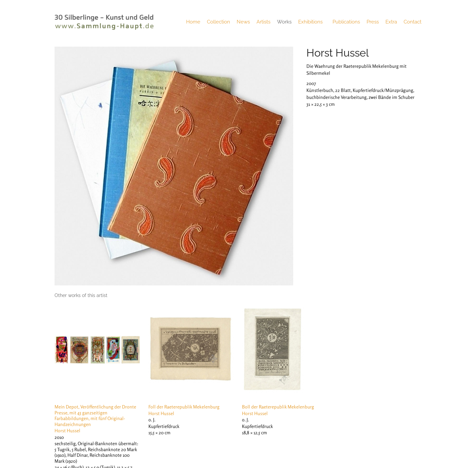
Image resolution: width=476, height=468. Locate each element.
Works (284, 22)
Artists (263, 22)
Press (373, 22)
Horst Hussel (338, 53)
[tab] (81, 296)
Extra (391, 22)
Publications (346, 22)
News (243, 22)
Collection (218, 22)
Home (193, 22)
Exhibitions (312, 22)
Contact (413, 22)
